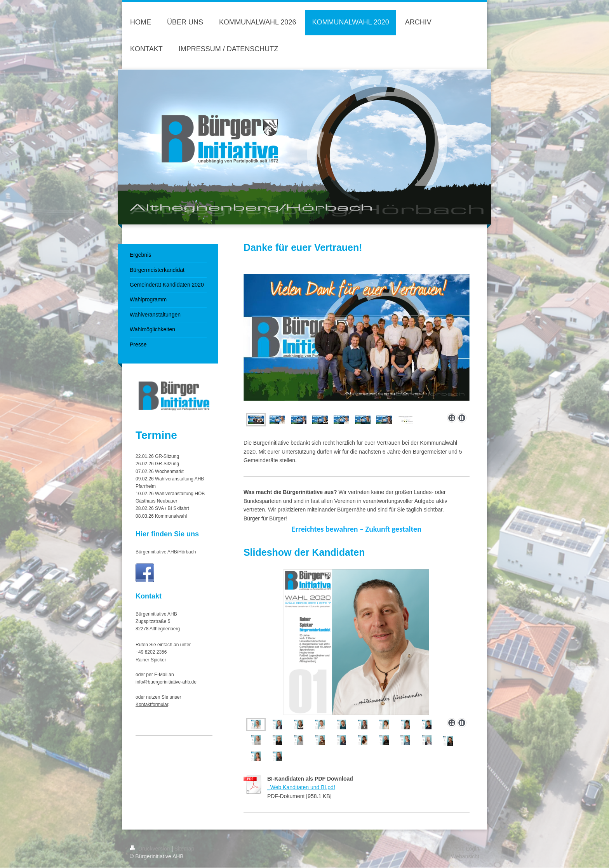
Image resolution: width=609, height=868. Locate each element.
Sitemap (184, 849)
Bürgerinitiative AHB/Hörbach (166, 552)
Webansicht (465, 856)
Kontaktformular (152, 704)
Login (473, 849)
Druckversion (151, 849)
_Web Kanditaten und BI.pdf (301, 787)
